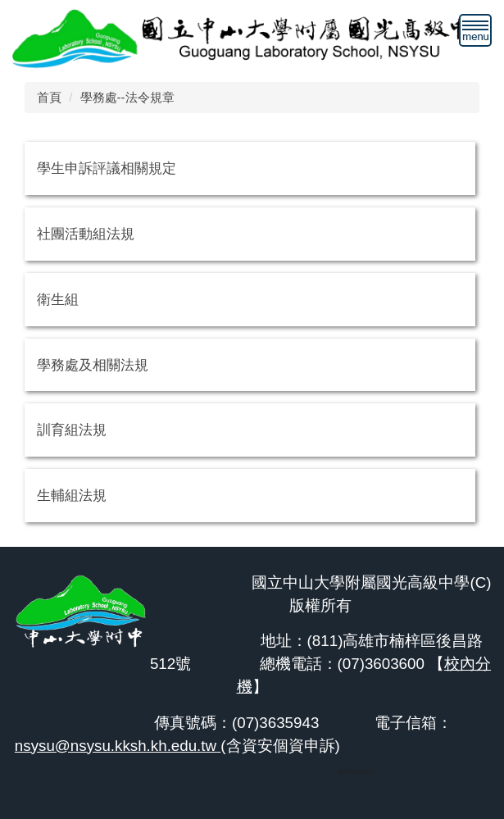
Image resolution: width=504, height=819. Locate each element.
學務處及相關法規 (93, 365)
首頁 (49, 97)
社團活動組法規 (86, 234)
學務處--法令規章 (127, 97)
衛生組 (58, 299)
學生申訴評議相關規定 (107, 168)
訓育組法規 (72, 430)
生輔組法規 (72, 495)
